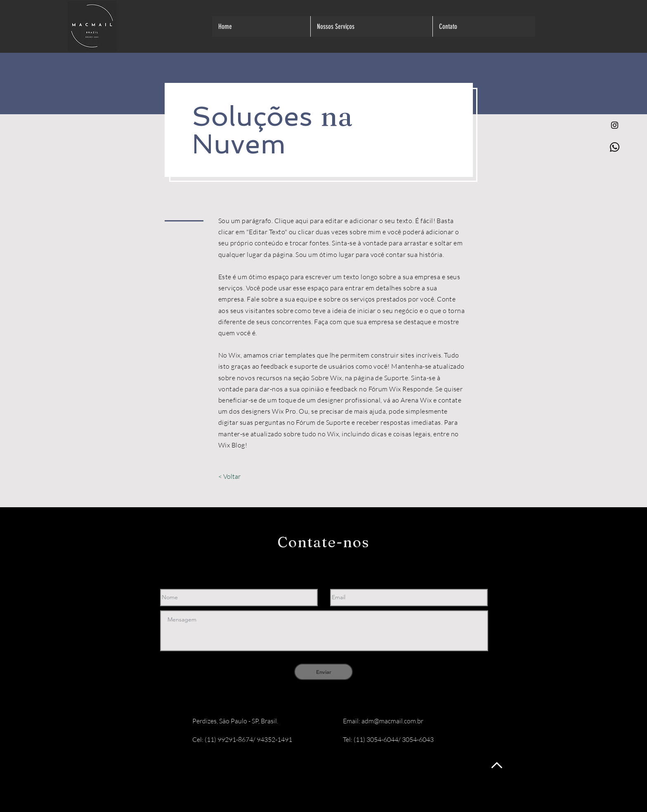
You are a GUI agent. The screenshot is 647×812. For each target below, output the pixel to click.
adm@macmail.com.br (392, 721)
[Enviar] (323, 672)
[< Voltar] (229, 476)
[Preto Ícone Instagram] (615, 125)
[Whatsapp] (615, 147)
